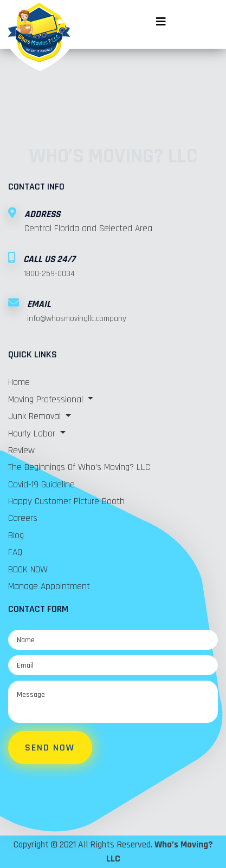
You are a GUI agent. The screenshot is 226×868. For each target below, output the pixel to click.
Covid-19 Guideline (41, 485)
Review (21, 451)
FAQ (15, 552)
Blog (16, 536)
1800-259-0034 (49, 274)
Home (19, 382)
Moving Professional (47, 400)
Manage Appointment (49, 586)
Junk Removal (36, 416)
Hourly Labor (33, 434)
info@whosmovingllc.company (77, 319)
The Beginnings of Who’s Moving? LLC (79, 467)
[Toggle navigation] (161, 16)
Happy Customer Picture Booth (66, 501)
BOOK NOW (28, 570)
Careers (23, 518)
